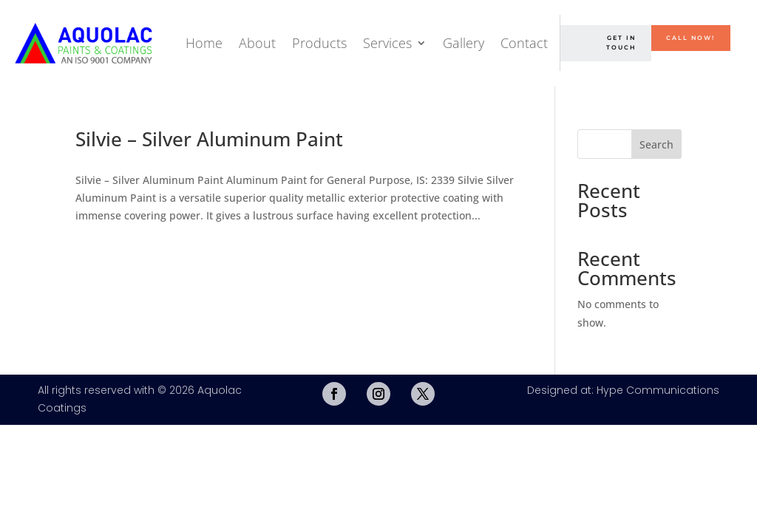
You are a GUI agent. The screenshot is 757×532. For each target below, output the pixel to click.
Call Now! (690, 38)
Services (387, 43)
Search (656, 144)
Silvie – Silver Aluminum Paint (209, 139)
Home (204, 43)
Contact (524, 43)
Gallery (464, 43)
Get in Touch (621, 43)
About (257, 43)
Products (319, 43)
